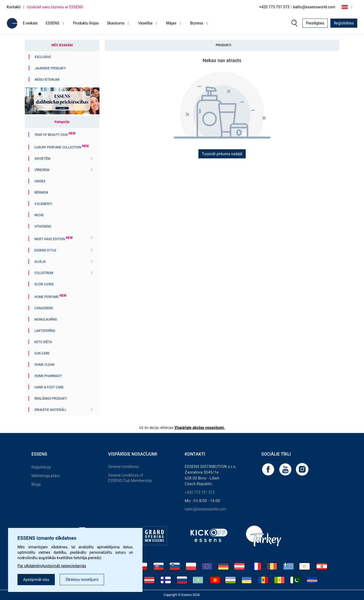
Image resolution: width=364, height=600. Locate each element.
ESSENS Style (45, 250)
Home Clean (44, 365)
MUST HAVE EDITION (53, 239)
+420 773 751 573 (274, 7)
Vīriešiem (42, 170)
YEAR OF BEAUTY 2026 (55, 135)
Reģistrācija (41, 467)
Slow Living (44, 284)
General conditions (123, 467)
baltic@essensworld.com (314, 7)
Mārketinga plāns (46, 476)
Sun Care (42, 353)
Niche (39, 215)
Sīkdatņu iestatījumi (82, 580)
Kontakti (14, 7)
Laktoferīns (45, 331)
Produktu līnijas (86, 23)
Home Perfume (50, 297)
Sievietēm (42, 159)
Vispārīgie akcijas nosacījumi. (200, 428)
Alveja (40, 262)
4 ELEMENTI (43, 204)
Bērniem (41, 193)
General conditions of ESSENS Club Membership (130, 478)
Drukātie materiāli (50, 410)
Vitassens (43, 226)
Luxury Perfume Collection (62, 147)
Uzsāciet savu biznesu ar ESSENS (55, 7)
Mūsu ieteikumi (47, 80)
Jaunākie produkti (50, 68)
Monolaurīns (46, 319)
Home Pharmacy (48, 376)
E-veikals (30, 23)
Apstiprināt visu (36, 580)
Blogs (36, 484)
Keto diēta (43, 342)
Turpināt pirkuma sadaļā (222, 154)
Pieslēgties (315, 23)
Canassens (44, 308)
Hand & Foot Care (49, 387)
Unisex (40, 181)
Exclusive (43, 57)
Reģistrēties (344, 23)
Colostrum (44, 273)
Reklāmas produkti (51, 399)
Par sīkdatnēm (30, 566)
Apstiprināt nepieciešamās (64, 566)
